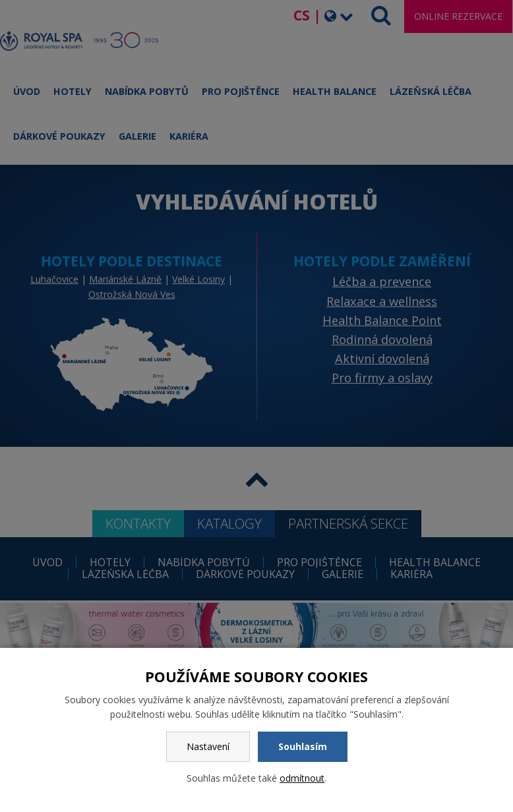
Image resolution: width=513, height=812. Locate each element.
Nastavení (208, 746)
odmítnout (302, 778)
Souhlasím (303, 746)
